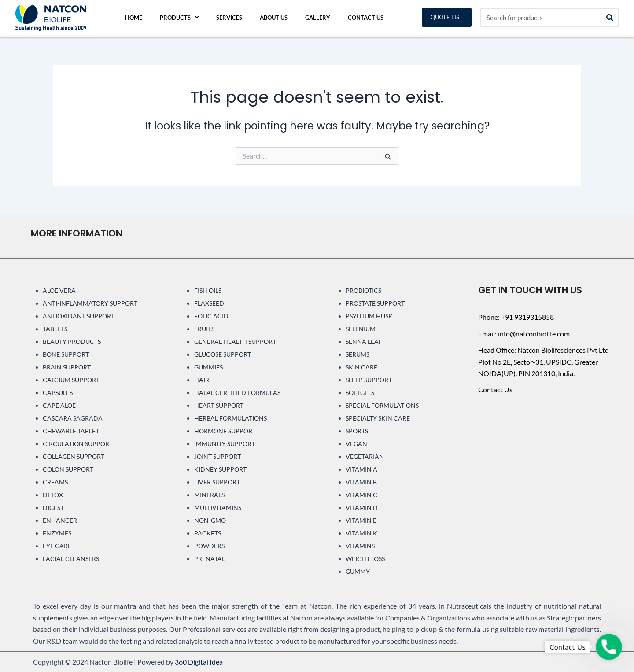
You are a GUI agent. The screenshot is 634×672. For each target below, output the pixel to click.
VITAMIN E (361, 520)
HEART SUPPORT (219, 405)
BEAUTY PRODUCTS (72, 342)
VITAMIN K (361, 533)
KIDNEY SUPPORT (220, 469)
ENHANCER (60, 520)
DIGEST (53, 508)
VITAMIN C (361, 495)
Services (229, 18)
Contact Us (366, 18)
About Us (274, 18)
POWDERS (209, 546)
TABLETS (55, 329)
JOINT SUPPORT (217, 456)
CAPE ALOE (59, 405)
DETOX (53, 495)
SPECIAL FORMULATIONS (382, 405)
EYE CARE (57, 546)
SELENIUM (361, 329)
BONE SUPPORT (66, 354)
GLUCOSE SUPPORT (223, 354)
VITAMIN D (362, 508)
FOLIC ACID (211, 316)
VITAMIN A (361, 469)
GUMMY (358, 571)
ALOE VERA (59, 290)
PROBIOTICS (363, 290)
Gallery (318, 18)
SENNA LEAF (364, 342)
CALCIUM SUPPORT (71, 380)
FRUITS (204, 329)
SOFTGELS (360, 393)
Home (134, 18)
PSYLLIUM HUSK (369, 316)
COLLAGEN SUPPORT (74, 456)
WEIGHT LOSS (365, 559)
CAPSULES (58, 393)
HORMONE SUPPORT (225, 431)
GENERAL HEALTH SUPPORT (235, 342)
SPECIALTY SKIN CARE (378, 418)
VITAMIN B (361, 482)
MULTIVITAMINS (218, 508)
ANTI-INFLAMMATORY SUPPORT (90, 303)
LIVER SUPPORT (217, 482)
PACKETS (208, 533)
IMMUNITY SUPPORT (225, 444)
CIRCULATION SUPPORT (78, 444)
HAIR (202, 380)
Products (179, 17)
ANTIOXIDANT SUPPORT (79, 316)
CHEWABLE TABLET (71, 431)
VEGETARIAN (365, 456)
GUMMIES (208, 367)
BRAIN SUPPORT (67, 367)
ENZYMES (57, 533)
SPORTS (357, 431)
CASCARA (57, 418)
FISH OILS (208, 290)
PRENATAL (210, 559)
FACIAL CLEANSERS (71, 559)
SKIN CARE (361, 367)
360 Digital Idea (199, 662)
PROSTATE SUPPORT (375, 303)
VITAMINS (360, 546)
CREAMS (55, 482)
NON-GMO (210, 520)
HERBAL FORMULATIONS (230, 418)
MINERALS (209, 495)
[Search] (610, 18)
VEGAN (356, 444)
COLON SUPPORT (68, 469)
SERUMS (358, 354)
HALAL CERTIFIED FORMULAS (237, 393)
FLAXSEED (209, 303)
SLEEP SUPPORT (369, 380)
